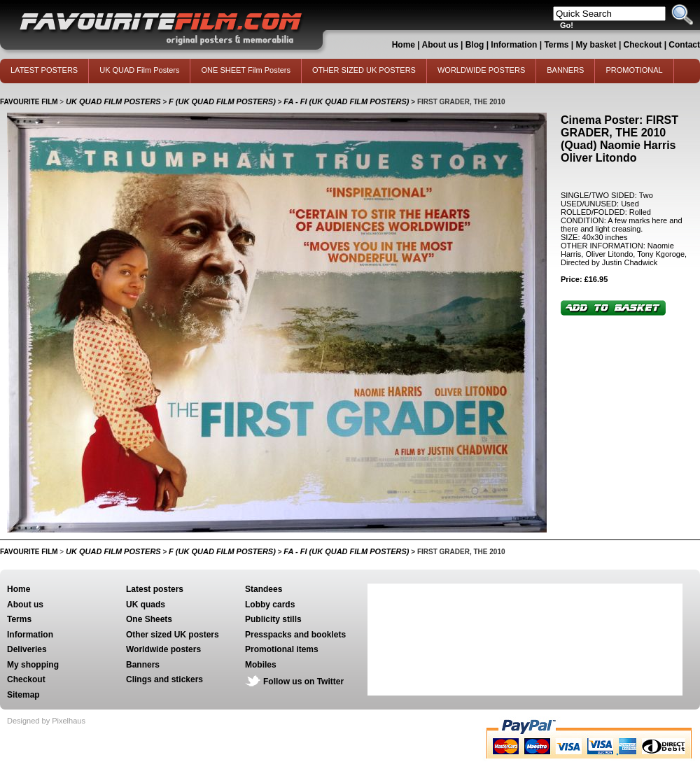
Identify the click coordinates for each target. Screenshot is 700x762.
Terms (556, 45)
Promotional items (282, 649)
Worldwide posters (163, 649)
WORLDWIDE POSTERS (481, 70)
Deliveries (27, 649)
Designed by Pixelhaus (46, 721)
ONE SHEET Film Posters (246, 70)
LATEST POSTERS (44, 70)
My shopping (33, 665)
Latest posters (155, 589)
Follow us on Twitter (303, 682)
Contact (684, 45)
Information (514, 45)
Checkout (644, 45)
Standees (264, 589)
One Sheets (149, 619)
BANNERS (565, 70)
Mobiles (261, 665)
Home (404, 45)
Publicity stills (273, 619)
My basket (596, 45)
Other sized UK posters (173, 635)
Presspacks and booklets (295, 635)
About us (440, 45)
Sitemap (23, 695)
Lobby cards (270, 605)
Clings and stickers (164, 679)
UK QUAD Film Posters (139, 70)
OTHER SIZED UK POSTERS (364, 70)
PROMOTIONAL (634, 70)
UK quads (146, 605)
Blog (475, 45)
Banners (143, 665)
